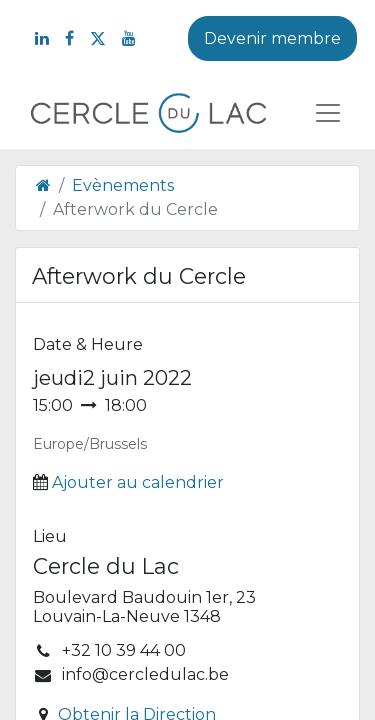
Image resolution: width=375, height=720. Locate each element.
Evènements (123, 185)
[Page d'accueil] (43, 185)
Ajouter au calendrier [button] (138, 482)
